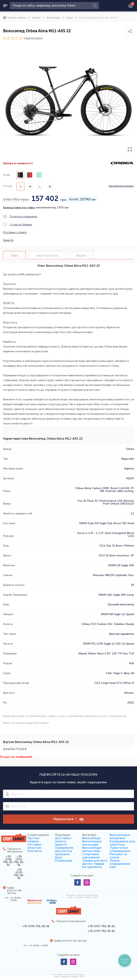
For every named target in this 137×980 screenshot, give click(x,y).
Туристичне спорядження (120, 849)
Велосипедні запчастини (92, 849)
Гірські (70, 18)
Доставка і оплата (63, 840)
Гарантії (61, 844)
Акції (59, 857)
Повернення (64, 848)
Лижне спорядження (120, 862)
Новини (33, 841)
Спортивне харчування (91, 856)
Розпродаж (64, 860)
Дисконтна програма (63, 852)
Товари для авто (95, 860)
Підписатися (68, 819)
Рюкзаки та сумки (118, 856)
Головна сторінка (15, 18)
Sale (113, 867)
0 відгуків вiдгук (33, 38)
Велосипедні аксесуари (92, 843)
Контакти (35, 851)
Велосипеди (53, 18)
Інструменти (92, 867)
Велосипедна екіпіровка (120, 836)
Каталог (36, 18)
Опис (14, 256)
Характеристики (47, 256)
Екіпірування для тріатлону (122, 843)
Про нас (34, 838)
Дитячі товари (93, 864)
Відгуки (81, 256)
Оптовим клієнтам (34, 846)
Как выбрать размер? (121, 186)
